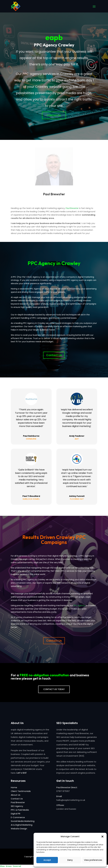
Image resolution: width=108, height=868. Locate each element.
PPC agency (79, 605)
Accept (47, 860)
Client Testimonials (21, 791)
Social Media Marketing (23, 821)
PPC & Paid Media (20, 810)
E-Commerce (18, 817)
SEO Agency (17, 806)
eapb (54, 44)
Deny (70, 860)
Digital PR (16, 814)
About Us (16, 795)
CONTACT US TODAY (54, 689)
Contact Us (54, 122)
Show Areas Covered (10, 866)
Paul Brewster (72, 208)
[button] (102, 837)
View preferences (93, 860)
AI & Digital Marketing (22, 825)
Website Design (19, 829)
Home (14, 787)
